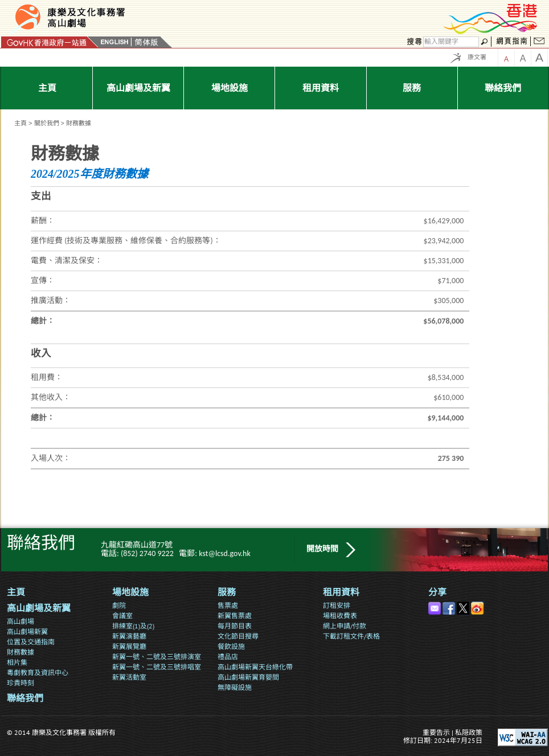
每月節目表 (235, 626)
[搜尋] (451, 42)
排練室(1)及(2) (133, 626)
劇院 (119, 605)
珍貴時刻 (21, 683)
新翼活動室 (129, 677)
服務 (227, 592)
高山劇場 (21, 621)
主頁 (21, 123)
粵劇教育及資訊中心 (38, 673)
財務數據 (21, 652)
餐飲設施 (231, 646)
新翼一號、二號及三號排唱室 (157, 667)
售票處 (228, 605)
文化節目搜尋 (238, 636)
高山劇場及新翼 (39, 608)
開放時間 (322, 549)
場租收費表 (340, 616)
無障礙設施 (235, 687)
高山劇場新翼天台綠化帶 (255, 667)
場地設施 (130, 592)
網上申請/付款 (345, 626)
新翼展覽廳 (129, 646)
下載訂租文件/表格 (351, 636)
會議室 (122, 616)
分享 (437, 592)
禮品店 (228, 657)
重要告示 (436, 732)
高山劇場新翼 (27, 632)
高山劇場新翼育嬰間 (248, 677)
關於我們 (47, 123)
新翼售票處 (235, 616)
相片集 (17, 662)
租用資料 (341, 592)
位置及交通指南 (31, 642)
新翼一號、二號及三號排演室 (157, 657)
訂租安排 (337, 605)
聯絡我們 (25, 698)
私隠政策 (469, 732)
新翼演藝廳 (129, 636)
